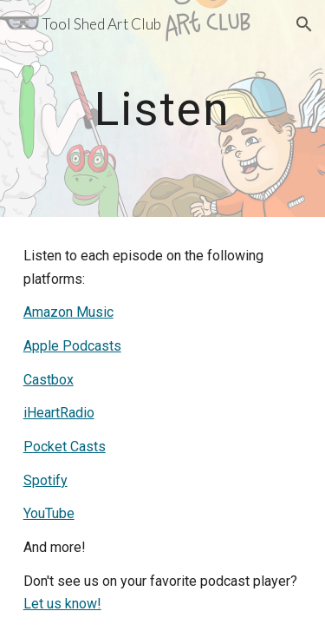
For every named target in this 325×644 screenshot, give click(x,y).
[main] (163, 108)
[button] (21, 24)
